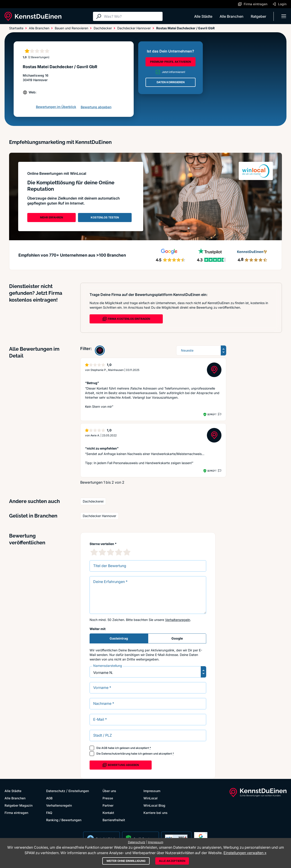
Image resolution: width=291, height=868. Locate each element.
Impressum (152, 791)
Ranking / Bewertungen (64, 820)
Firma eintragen (16, 813)
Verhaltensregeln (178, 620)
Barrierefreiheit (114, 820)
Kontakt (108, 813)
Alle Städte (203, 16)
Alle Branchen (232, 16)
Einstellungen (79, 791)
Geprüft (212, 414)
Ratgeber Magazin (19, 805)
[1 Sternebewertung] (94, 552)
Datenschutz (56, 791)
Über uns (109, 791)
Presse (108, 798)
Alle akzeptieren (172, 861)
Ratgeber (258, 16)
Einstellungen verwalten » (245, 853)
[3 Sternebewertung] (110, 552)
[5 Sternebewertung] (127, 552)
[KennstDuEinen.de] (33, 16)
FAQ (49, 813)
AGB (104, 748)
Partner (108, 805)
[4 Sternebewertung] (119, 552)
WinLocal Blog (154, 805)
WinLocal (151, 798)
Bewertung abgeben (96, 107)
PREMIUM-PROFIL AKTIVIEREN (171, 62)
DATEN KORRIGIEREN (171, 82)
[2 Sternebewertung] (102, 552)
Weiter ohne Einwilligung (126, 861)
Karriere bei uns (156, 813)
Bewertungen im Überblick (56, 107)
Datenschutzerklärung (116, 754)
